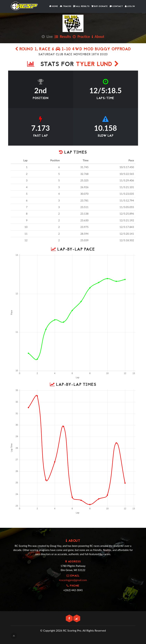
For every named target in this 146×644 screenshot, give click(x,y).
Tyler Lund (97, 65)
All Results (81, 6)
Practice (81, 36)
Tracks (66, 6)
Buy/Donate (99, 6)
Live (47, 36)
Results (63, 36)
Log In (130, 6)
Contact (116, 6)
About (98, 36)
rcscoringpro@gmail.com (73, 580)
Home (54, 6)
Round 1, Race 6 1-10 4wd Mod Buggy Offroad (73, 49)
